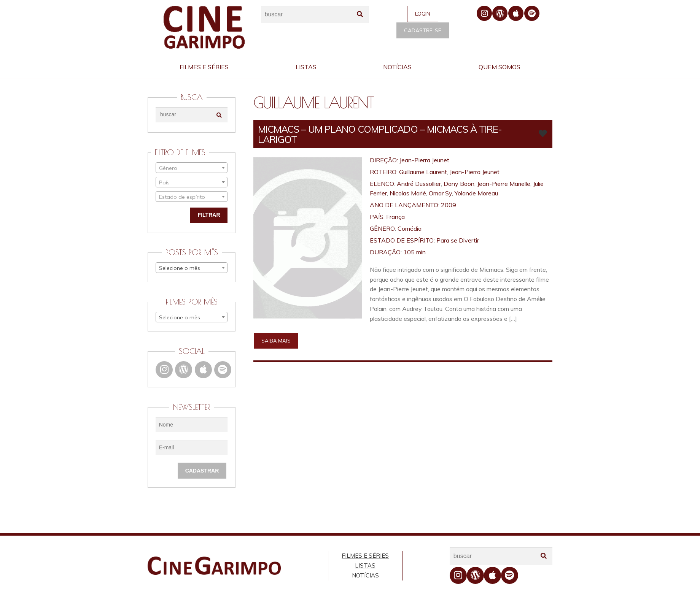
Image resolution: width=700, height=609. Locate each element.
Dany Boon (459, 184)
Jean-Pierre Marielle (504, 184)
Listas (306, 67)
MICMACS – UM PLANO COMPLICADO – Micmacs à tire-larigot (380, 134)
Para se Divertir (458, 240)
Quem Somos (500, 67)
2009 (449, 205)
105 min (414, 252)
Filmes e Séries (204, 67)
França (395, 217)
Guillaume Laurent (423, 172)
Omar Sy (440, 193)
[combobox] (192, 168)
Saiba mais (276, 341)
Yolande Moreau (476, 193)
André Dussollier (419, 184)
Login (423, 14)
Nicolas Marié (408, 193)
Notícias (397, 67)
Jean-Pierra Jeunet (424, 160)
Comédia (410, 228)
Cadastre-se (423, 30)
